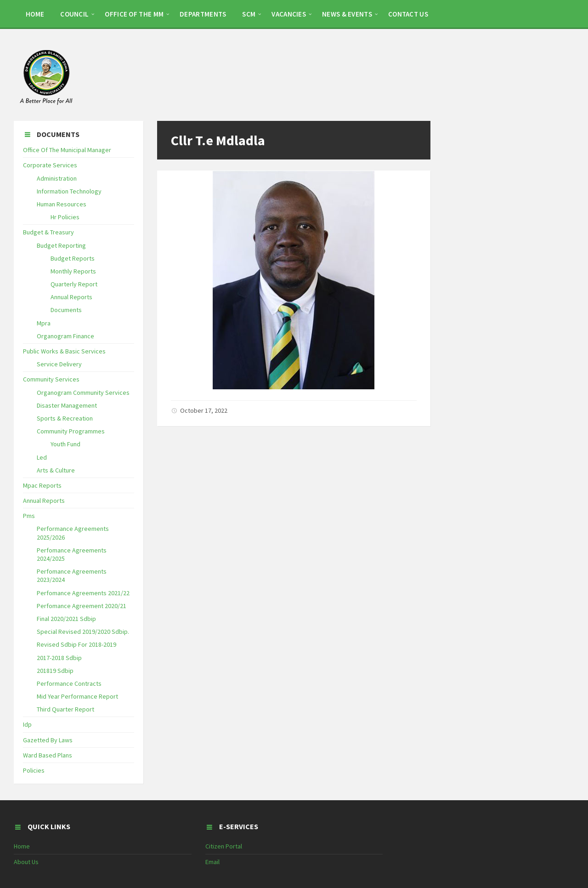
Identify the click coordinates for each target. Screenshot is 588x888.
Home (22, 846)
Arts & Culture (56, 470)
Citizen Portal (224, 846)
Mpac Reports (42, 485)
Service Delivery (59, 364)
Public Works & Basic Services (64, 351)
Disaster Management (67, 405)
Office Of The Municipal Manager (67, 150)
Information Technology (69, 191)
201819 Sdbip (55, 671)
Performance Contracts (69, 683)
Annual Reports (71, 297)
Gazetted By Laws (48, 740)
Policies (34, 770)
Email (212, 862)
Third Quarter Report (65, 709)
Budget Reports (73, 258)
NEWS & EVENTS (347, 14)
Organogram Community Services (83, 393)
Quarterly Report (74, 284)
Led (42, 457)
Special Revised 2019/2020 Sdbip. (83, 632)
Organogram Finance (65, 336)
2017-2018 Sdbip (59, 658)
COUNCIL (74, 14)
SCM (249, 14)
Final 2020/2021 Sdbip (66, 619)
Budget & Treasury (48, 232)
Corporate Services (50, 165)
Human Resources (62, 204)
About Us (26, 862)
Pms (29, 516)
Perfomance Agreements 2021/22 (83, 593)
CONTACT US (408, 14)
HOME (35, 14)
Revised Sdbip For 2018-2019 (76, 644)
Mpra (44, 323)
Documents (66, 310)
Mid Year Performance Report (77, 696)
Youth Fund (65, 444)
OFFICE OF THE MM (134, 14)
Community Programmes (71, 431)
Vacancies (289, 14)
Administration (57, 178)
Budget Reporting (61, 245)
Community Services (51, 379)
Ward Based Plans (48, 755)
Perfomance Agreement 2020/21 (82, 606)
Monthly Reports (73, 271)
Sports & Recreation (65, 418)
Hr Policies (65, 217)
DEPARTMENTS (203, 14)
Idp (27, 724)
